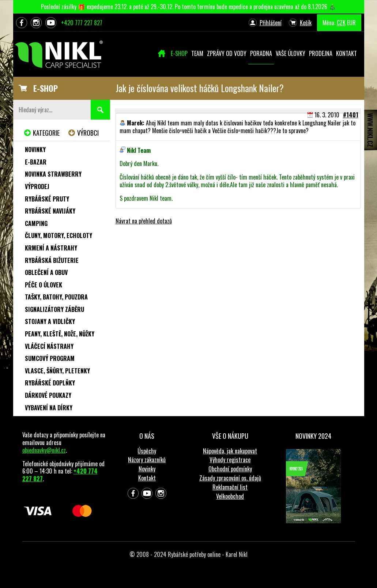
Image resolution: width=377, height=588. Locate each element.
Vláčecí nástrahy (49, 346)
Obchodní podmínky (230, 469)
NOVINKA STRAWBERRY (53, 174)
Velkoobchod (230, 496)
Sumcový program (50, 358)
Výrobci (88, 133)
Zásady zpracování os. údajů (230, 478)
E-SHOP (46, 88)
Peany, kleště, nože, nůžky (60, 334)
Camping (36, 223)
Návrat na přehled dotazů (144, 221)
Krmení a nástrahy (51, 248)
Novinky (35, 150)
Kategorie (46, 133)
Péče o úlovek (44, 285)
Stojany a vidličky (50, 321)
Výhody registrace (230, 460)
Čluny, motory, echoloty (59, 235)
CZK (341, 23)
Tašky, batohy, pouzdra (56, 297)
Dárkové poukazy (48, 395)
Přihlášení (271, 23)
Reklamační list (230, 487)
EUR (351, 23)
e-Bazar (36, 162)
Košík (306, 23)
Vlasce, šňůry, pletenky (57, 371)
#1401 (351, 115)
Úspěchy (147, 451)
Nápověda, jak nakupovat (230, 451)
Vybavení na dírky (49, 408)
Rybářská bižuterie (52, 260)
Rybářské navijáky (50, 211)
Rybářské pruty (47, 199)
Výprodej (37, 186)
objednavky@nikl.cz (44, 450)
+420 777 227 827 (82, 23)
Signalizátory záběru (54, 309)
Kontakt (147, 478)
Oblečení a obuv (46, 272)
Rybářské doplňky (50, 383)
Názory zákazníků (147, 460)
